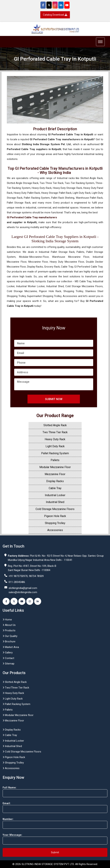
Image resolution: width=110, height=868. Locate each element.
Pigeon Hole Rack (55, 516)
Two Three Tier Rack (55, 432)
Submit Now (54, 399)
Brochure (9, 641)
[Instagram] (55, 5)
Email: (55, 807)
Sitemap (8, 664)
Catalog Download (55, 15)
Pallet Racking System (55, 453)
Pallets (55, 460)
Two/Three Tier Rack (16, 688)
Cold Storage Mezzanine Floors (55, 509)
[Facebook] (43, 5)
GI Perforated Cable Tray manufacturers (32, 217)
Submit (55, 852)
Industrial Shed (55, 502)
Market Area (11, 647)
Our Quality (10, 636)
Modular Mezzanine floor (18, 715)
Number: (55, 823)
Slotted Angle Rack (55, 425)
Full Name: (55, 792)
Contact (8, 658)
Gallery (8, 653)
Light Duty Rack (55, 446)
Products (9, 630)
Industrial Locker (55, 495)
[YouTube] (67, 5)
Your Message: (55, 839)
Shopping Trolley (55, 523)
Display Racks (55, 481)
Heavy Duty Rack (55, 439)
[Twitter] (49, 5)
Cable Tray (55, 488)
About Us (9, 625)
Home (7, 620)
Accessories (55, 530)
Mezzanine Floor (55, 474)
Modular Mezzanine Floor (55, 467)
